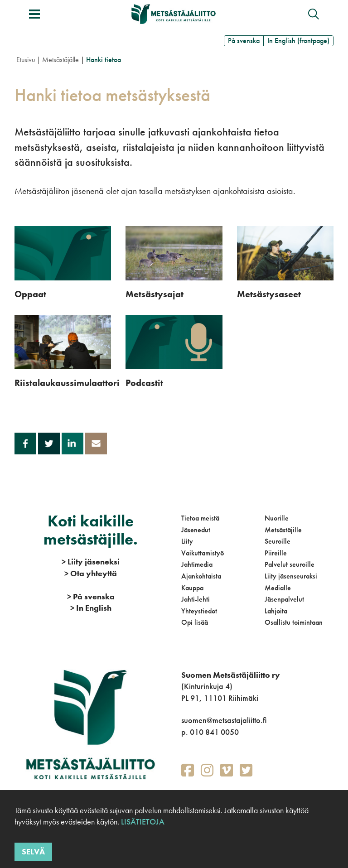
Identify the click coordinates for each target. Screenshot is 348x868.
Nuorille (277, 518)
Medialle (278, 588)
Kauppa (192, 588)
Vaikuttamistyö (203, 553)
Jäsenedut (196, 530)
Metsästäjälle (60, 60)
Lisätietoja (142, 822)
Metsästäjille (283, 530)
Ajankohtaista (201, 576)
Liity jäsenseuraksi (291, 576)
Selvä (33, 851)
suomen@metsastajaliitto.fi (224, 720)
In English (91, 608)
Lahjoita (276, 611)
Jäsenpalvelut (284, 599)
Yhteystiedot (199, 611)
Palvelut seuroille (290, 564)
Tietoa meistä (200, 518)
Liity (187, 541)
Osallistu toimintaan (294, 622)
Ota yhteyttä (91, 573)
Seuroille (278, 541)
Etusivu (26, 60)
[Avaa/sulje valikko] (34, 14)
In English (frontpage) (298, 41)
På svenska (244, 41)
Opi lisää (195, 622)
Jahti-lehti (196, 599)
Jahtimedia (197, 564)
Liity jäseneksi (91, 562)
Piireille (276, 553)
